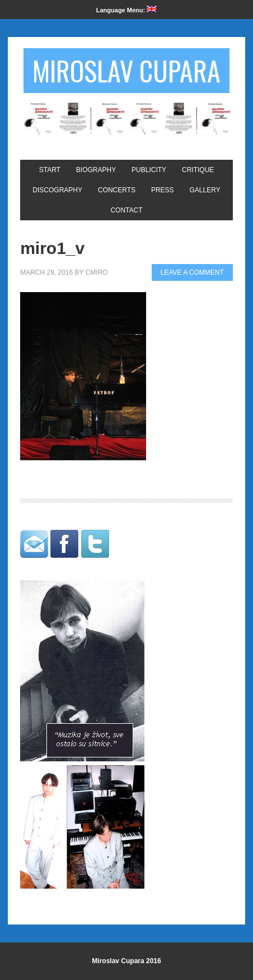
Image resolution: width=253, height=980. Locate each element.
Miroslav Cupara (127, 70)
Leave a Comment (192, 272)
